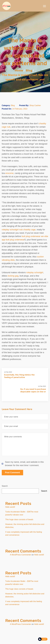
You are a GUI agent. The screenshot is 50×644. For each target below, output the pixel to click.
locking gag (13, 276)
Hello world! (10, 507)
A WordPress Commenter (21, 555)
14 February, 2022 (20, 109)
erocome (9, 173)
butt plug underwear (31, 236)
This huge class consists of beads (19, 519)
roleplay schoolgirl (10, 230)
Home (19, 70)
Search (5, 486)
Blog (29, 70)
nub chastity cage (27, 230)
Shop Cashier (35, 105)
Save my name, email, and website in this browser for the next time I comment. (23, 464)
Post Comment (12, 473)
